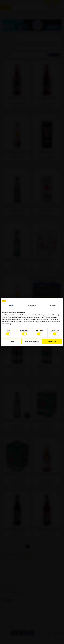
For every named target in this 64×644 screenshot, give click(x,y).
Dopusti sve (52, 342)
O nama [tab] (53, 306)
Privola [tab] (11, 306)
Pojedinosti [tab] (32, 306)
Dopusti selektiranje (32, 342)
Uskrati (12, 342)
